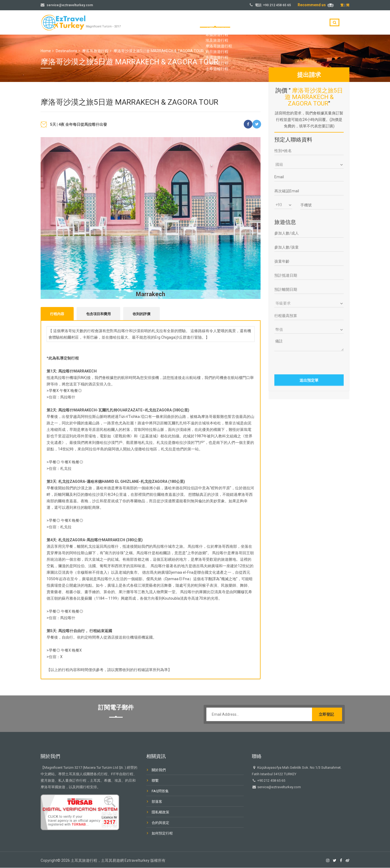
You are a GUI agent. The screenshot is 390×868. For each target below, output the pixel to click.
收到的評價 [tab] (142, 314)
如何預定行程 (162, 834)
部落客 (294, 23)
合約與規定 (160, 823)
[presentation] (309, 362)
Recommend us (316, 5)
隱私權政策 (160, 812)
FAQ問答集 (160, 791)
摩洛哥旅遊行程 (95, 51)
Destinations (66, 51)
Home (46, 51)
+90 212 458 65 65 (277, 5)
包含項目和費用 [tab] (98, 314)
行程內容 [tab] (57, 314)
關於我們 (271, 23)
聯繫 (314, 23)
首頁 (220, 23)
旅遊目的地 (243, 23)
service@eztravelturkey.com (70, 5)
